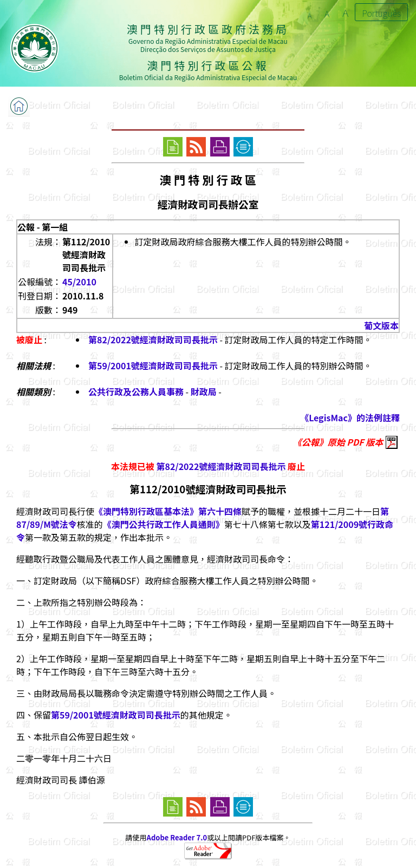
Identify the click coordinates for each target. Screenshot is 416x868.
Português (381, 13)
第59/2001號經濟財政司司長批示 (153, 366)
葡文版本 (381, 325)
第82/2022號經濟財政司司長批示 (153, 340)
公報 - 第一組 (43, 227)
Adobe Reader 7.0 (177, 837)
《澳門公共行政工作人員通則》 (164, 524)
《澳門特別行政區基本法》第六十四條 (168, 511)
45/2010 (79, 282)
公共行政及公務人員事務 (136, 391)
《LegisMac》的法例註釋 (350, 417)
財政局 (204, 391)
